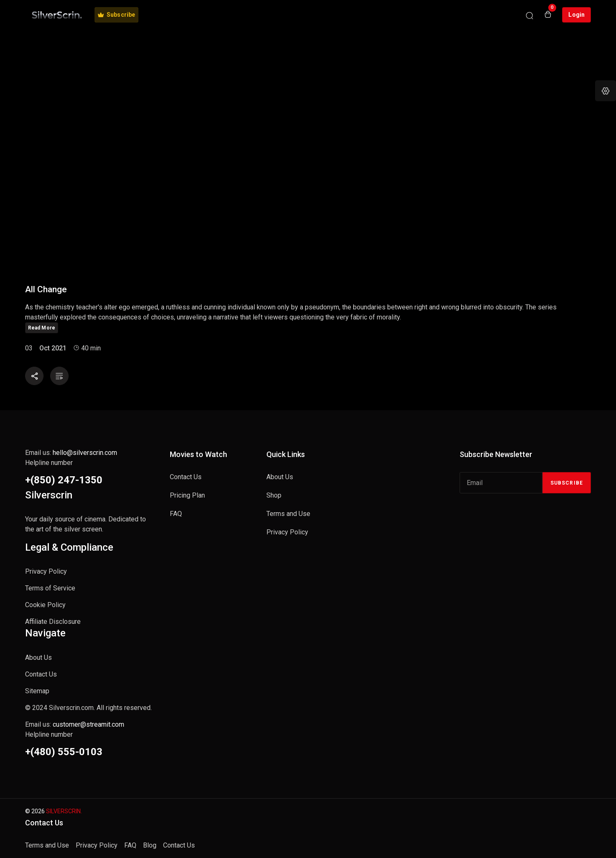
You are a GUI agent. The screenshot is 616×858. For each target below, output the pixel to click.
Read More (42, 328)
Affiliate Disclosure (53, 622)
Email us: (71, 453)
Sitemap (37, 691)
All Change (46, 289)
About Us (38, 658)
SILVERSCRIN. (64, 811)
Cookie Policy (45, 605)
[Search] (529, 15)
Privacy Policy (46, 571)
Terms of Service (50, 588)
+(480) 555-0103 (64, 752)
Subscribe (567, 483)
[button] (606, 91)
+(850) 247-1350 (64, 480)
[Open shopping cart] (548, 15)
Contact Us (41, 674)
